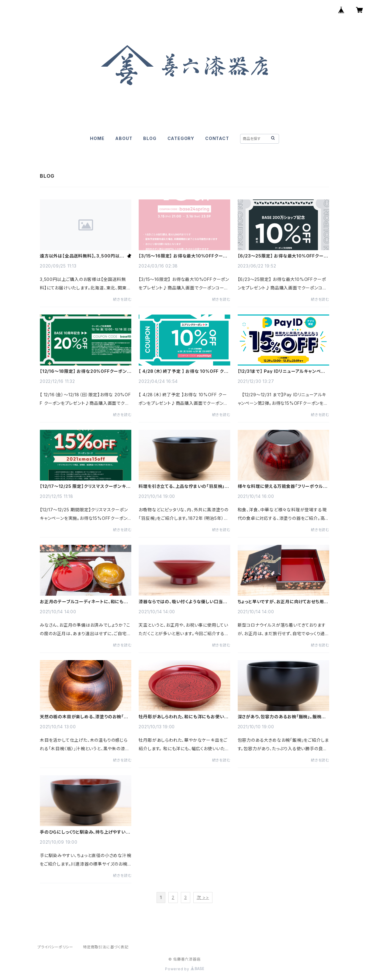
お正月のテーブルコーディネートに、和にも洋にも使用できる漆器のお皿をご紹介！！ (84, 602)
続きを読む (122, 299)
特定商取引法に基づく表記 (106, 947)
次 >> (203, 897)
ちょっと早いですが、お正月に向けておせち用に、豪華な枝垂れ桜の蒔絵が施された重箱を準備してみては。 (283, 602)
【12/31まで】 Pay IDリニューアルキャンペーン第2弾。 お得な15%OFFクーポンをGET (282, 371)
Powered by (184, 969)
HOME (97, 138)
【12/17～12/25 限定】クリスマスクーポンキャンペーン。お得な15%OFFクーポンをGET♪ (85, 486)
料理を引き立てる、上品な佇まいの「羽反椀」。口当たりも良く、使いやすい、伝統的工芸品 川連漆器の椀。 (184, 486)
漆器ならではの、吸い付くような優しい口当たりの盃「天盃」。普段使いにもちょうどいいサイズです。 (183, 602)
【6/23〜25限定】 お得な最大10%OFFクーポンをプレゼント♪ (283, 256)
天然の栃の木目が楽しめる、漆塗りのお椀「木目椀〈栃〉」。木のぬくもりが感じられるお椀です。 (84, 717)
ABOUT (124, 138)
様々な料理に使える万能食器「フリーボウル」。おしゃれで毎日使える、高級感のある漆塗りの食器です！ (283, 486)
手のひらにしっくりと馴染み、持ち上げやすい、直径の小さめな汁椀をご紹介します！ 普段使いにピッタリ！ (85, 832)
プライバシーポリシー (55, 947)
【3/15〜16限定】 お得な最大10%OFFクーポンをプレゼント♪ (183, 256)
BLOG (150, 138)
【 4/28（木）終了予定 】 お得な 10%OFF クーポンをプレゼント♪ (183, 371)
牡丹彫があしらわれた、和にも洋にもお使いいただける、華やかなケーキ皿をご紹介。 (184, 717)
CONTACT (217, 138)
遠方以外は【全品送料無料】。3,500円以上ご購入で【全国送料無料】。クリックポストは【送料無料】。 (82, 256)
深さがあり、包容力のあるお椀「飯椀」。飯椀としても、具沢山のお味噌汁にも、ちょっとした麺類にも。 (282, 717)
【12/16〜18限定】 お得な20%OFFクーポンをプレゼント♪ (86, 371)
